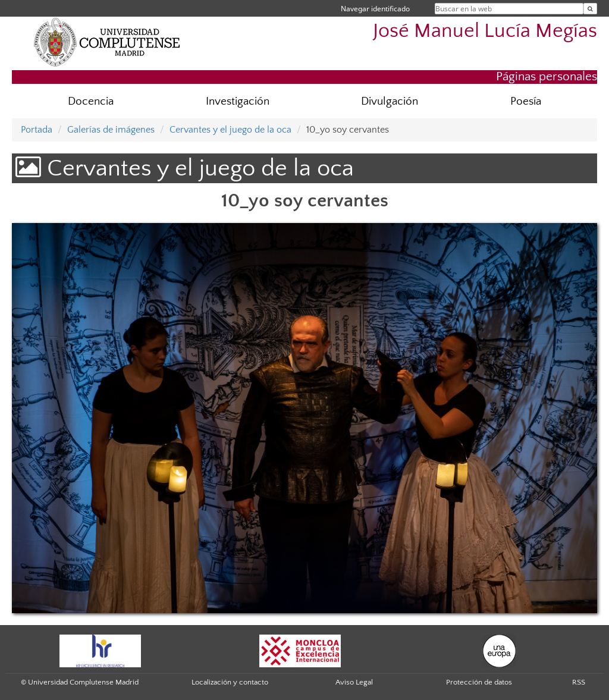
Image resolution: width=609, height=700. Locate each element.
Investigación (238, 101)
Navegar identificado (375, 9)
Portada (37, 130)
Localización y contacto (230, 682)
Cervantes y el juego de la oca (230, 130)
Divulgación (390, 101)
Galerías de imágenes (111, 130)
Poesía (526, 101)
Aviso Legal (354, 682)
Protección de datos (479, 682)
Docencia (91, 101)
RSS (579, 682)
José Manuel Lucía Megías (485, 31)
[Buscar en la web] (590, 9)
